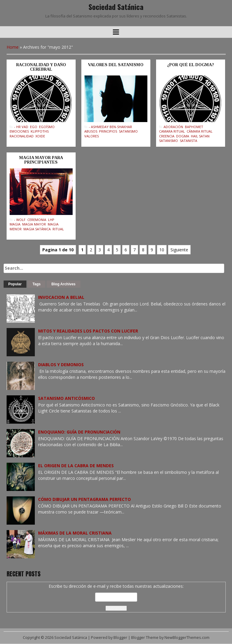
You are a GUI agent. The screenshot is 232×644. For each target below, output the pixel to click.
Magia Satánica (37, 229)
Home (13, 47)
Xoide (40, 136)
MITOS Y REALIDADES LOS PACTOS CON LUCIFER (88, 331)
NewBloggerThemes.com (187, 638)
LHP (51, 220)
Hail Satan (200, 136)
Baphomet (194, 127)
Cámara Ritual (200, 131)
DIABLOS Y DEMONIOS (61, 365)
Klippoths (40, 131)
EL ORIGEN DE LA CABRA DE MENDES (76, 466)
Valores (92, 136)
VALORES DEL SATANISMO (116, 65)
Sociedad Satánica (116, 7)
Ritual (58, 229)
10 (162, 250)
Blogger (120, 638)
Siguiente (179, 250)
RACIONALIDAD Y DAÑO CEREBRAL (41, 67)
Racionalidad (22, 136)
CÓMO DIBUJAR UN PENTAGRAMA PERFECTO (84, 499)
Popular (15, 284)
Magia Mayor (34, 224)
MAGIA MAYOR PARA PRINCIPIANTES (41, 160)
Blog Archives (63, 284)
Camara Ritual (172, 131)
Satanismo (128, 131)
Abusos (91, 131)
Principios (108, 131)
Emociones (19, 131)
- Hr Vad (21, 127)
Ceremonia (37, 220)
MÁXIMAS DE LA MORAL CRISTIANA (75, 533)
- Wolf (20, 220)
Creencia (167, 136)
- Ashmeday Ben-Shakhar (110, 127)
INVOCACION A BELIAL (61, 297)
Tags (36, 284)
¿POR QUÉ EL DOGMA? (191, 65)
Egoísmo (47, 127)
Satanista (188, 141)
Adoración (173, 127)
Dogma (183, 136)
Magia (15, 224)
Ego (34, 127)
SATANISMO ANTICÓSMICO (66, 398)
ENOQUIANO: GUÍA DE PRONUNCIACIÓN (79, 432)
